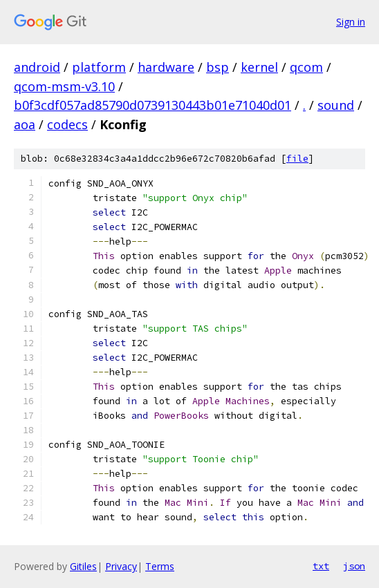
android (37, 67)
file (297, 159)
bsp (218, 67)
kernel (259, 67)
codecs (67, 124)
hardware (166, 67)
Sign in (351, 22)
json (354, 566)
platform (99, 67)
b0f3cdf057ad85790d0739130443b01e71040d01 (152, 105)
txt (321, 566)
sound (336, 105)
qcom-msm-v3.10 (64, 86)
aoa (25, 124)
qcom (306, 67)
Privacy (121, 566)
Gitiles (83, 566)
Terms (160, 566)
